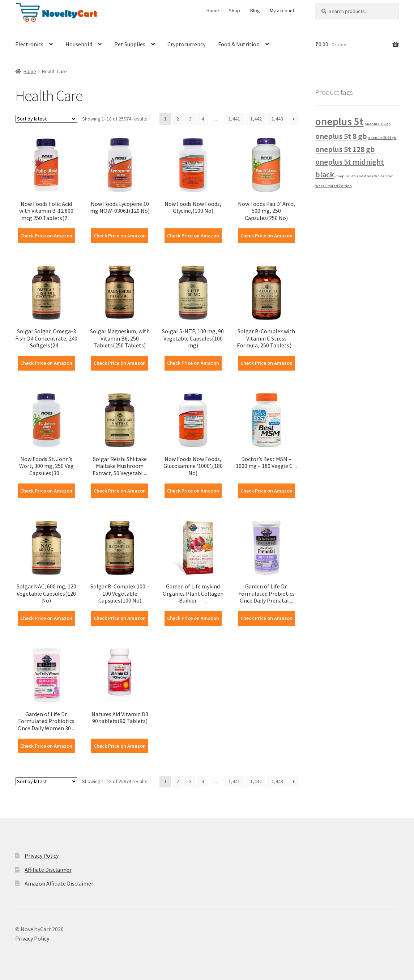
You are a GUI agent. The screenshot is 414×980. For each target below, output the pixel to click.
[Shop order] (46, 119)
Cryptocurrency (186, 44)
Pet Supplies (130, 44)
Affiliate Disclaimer (48, 870)
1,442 (256, 119)
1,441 (234, 119)
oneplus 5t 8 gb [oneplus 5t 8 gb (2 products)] (341, 136)
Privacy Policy (42, 856)
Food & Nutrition (239, 44)
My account (282, 10)
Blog (255, 10)
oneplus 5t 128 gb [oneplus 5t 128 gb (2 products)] (345, 149)
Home (213, 10)
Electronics (29, 44)
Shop (234, 10)
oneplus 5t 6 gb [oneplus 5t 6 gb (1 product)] (378, 124)
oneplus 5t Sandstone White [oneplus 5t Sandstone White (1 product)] (360, 176)
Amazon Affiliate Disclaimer (59, 883)
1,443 (277, 119)
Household (79, 44)
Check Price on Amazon (46, 236)
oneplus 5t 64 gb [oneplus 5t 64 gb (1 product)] (382, 138)
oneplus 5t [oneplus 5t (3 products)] (339, 121)
